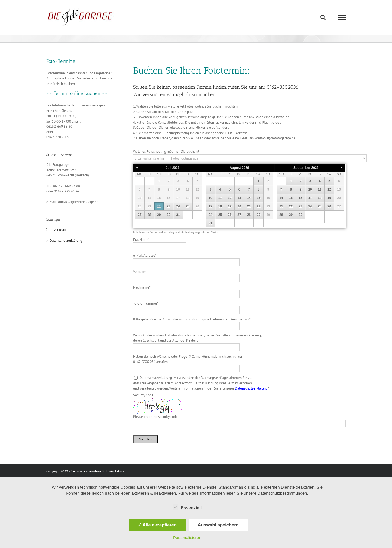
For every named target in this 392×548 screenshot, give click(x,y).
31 (178, 215)
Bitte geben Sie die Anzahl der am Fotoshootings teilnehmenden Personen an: (192, 319)
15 (258, 198)
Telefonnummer (146, 303)
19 (230, 206)
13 (239, 198)
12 (230, 198)
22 (159, 207)
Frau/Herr (141, 240)
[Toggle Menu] (342, 17)
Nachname (142, 287)
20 (239, 206)
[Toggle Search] (323, 17)
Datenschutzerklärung (251, 388)
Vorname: (140, 272)
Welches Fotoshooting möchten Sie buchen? (167, 151)
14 (249, 198)
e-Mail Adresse (145, 255)
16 (300, 198)
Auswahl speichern (218, 525)
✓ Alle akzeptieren (157, 525)
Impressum (58, 229)
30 (168, 215)
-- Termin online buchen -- (77, 93)
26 (230, 215)
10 (210, 198)
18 (220, 206)
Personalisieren (187, 538)
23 (168, 206)
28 (149, 215)
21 (249, 206)
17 (210, 206)
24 (178, 206)
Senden (145, 439)
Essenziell (187, 507)
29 (159, 215)
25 (188, 206)
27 (140, 215)
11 (220, 198)
